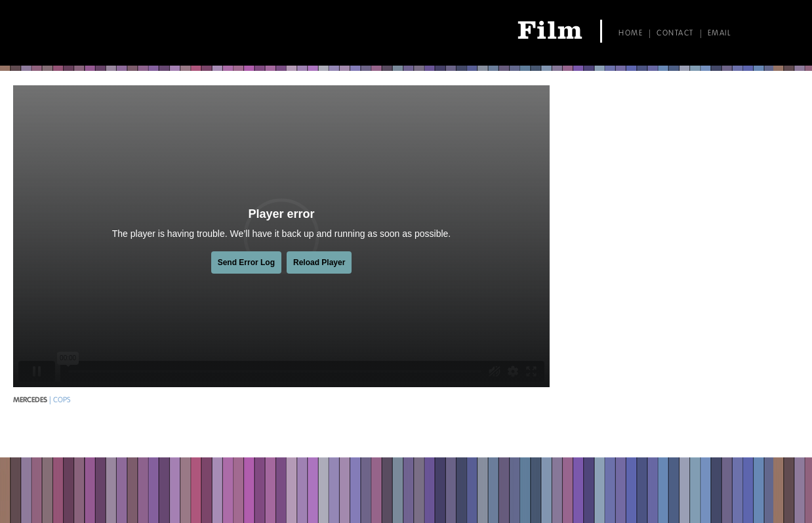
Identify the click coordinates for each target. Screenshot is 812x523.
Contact (675, 33)
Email (720, 33)
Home (631, 33)
